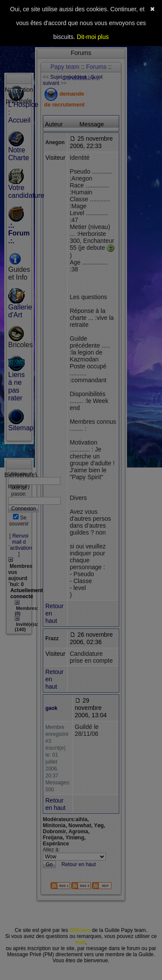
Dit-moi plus (93, 37)
